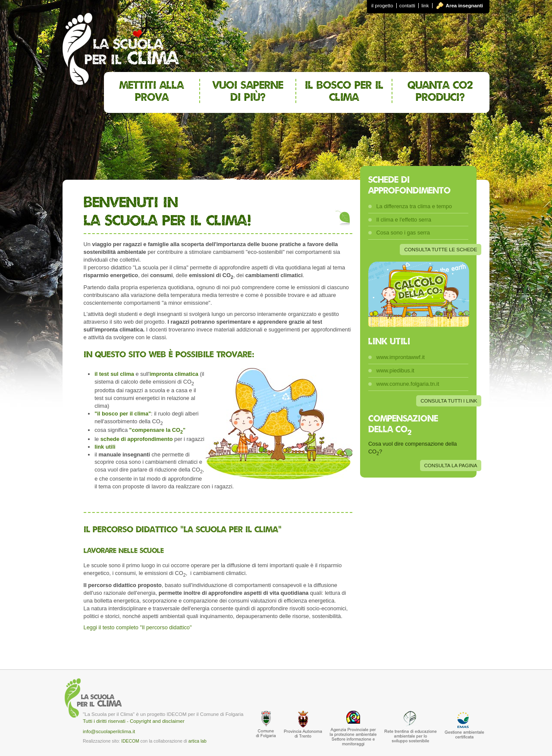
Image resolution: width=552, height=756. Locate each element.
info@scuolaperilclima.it (109, 731)
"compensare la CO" (157, 430)
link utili (105, 447)
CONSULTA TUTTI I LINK (449, 401)
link (425, 6)
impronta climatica (174, 374)
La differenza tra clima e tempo (414, 206)
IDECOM (130, 741)
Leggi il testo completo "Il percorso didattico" (138, 627)
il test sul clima (114, 374)
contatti (407, 6)
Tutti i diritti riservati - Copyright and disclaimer (134, 721)
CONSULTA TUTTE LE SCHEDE (441, 250)
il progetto (382, 6)
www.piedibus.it (395, 370)
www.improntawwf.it (400, 357)
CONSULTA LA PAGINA (451, 465)
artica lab (198, 741)
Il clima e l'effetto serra (403, 220)
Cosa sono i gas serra (403, 233)
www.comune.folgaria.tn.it (408, 384)
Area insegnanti (464, 6)
